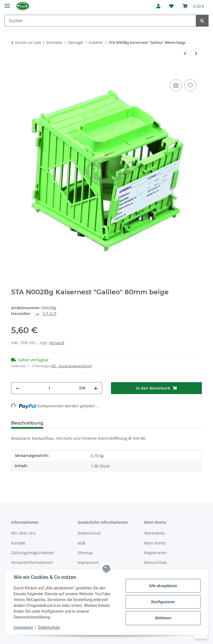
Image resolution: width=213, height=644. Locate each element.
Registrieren (156, 553)
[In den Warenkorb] (16, 72)
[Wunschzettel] (171, 6)
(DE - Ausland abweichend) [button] (71, 366)
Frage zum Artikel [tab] (113, 423)
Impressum (23, 627)
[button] (158, 6)
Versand (57, 343)
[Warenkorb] (193, 6)
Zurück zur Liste (28, 42)
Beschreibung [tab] (27, 423)
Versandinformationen (32, 562)
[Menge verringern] (17, 388)
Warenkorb (154, 533)
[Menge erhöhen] (96, 388)
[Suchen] (100, 21)
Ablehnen (163, 618)
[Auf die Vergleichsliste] (176, 85)
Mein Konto (155, 543)
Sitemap (85, 553)
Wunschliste (156, 562)
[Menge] (49, 388)
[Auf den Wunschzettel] (190, 85)
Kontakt (18, 543)
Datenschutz (49, 627)
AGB (82, 543)
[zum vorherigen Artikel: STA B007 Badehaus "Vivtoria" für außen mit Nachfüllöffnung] (185, 53)
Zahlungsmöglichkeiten (33, 553)
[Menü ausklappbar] (7, 3)
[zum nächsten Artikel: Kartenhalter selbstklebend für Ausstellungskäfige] (196, 53)
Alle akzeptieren (163, 586)
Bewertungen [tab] (68, 423)
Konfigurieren (163, 602)
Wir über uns (23, 533)
